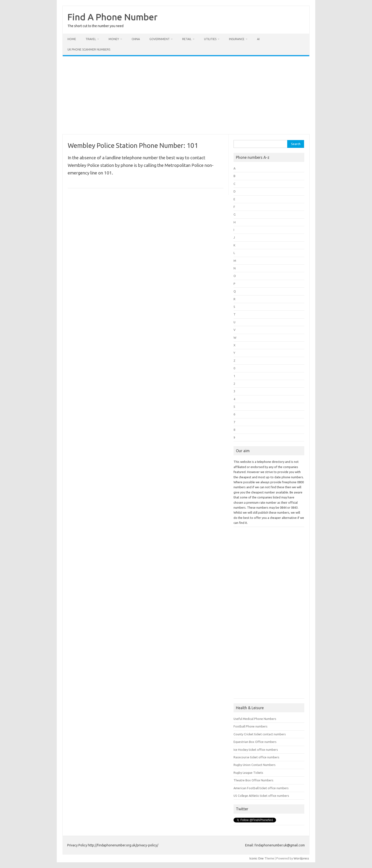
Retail (187, 39)
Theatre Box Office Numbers (253, 780)
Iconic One (257, 858)
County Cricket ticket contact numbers (260, 734)
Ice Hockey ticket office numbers (256, 750)
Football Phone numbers (250, 726)
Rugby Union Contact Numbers (255, 765)
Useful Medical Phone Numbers (255, 719)
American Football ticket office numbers (261, 788)
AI (258, 39)
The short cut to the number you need (95, 26)
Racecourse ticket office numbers (256, 757)
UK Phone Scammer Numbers (89, 49)
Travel (91, 39)
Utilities (210, 39)
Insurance (237, 39)
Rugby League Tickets (248, 773)
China (136, 39)
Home (72, 39)
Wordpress (301, 858)
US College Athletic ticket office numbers (261, 796)
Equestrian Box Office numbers (255, 742)
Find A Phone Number (112, 17)
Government (160, 39)
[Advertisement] (186, 95)
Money (114, 39)
